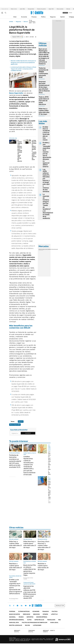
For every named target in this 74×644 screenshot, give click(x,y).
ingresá (70, 13)
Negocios (53, 17)
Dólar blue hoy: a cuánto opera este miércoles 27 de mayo (30, 544)
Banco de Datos (15, 614)
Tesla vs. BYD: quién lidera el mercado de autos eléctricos (44, 101)
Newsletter (60, 606)
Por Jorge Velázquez (50, 502)
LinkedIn (22, 606)
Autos (29, 620)
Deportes (30, 617)
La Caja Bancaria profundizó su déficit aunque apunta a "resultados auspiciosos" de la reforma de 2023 (35, 150)
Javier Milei (22, 9)
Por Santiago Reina (14, 599)
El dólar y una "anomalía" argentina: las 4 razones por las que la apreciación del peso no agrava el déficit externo (47, 155)
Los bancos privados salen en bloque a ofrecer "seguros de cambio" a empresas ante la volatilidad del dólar (23, 69)
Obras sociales (60, 9)
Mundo (21, 617)
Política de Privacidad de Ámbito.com (35, 623)
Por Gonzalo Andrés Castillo (28, 578)
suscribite (65, 13)
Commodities (50, 249)
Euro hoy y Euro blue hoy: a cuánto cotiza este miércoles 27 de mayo (44, 545)
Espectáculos (39, 620)
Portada (12, 611)
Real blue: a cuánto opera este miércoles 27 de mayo (16, 567)
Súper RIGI (51, 9)
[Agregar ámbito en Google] (17, 37)
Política (43, 17)
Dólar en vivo (14, 9)
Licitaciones (37, 625)
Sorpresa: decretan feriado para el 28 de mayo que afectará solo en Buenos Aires (44, 87)
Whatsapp (30, 606)
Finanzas (34, 17)
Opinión (62, 17)
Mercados (27, 614)
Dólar (15, 17)
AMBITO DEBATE (49, 631)
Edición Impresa (42, 617)
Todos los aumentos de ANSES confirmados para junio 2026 (43, 73)
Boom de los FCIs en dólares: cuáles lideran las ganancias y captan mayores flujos (30, 570)
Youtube (26, 606)
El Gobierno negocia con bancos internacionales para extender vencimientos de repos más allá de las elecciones (22, 151)
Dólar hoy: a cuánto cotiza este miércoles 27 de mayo (44, 111)
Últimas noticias (24, 611)
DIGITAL (17, 631)
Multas (27, 625)
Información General (17, 620)
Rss (59, 620)
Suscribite (28, 433)
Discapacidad (31, 9)
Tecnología (51, 620)
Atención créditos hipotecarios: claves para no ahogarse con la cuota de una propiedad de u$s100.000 (23, 62)
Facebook (14, 606)
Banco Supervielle (16, 93)
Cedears (56, 249)
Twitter (10, 606)
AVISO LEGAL (54, 623)
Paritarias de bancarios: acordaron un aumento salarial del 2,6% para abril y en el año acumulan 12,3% (15, 461)
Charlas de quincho (41, 9)
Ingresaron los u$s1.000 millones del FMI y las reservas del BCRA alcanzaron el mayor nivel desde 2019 (30, 592)
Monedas (41, 249)
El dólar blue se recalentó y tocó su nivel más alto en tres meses (46, 133)
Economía (24, 17)
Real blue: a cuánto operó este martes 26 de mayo (43, 567)
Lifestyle (54, 614)
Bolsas (45, 249)
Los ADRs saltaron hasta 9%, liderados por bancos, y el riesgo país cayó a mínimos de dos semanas (46, 180)
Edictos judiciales (16, 625)
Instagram (17, 606)
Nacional (12, 617)
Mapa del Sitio (14, 623)
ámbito (11, 22)
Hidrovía (68, 9)
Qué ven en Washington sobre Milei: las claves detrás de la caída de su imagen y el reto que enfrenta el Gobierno (44, 56)
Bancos (26, 22)
